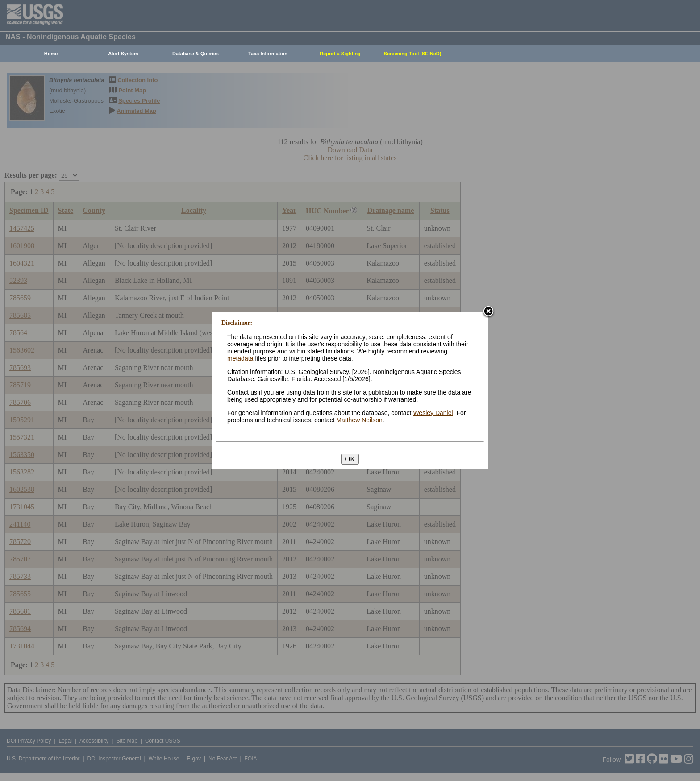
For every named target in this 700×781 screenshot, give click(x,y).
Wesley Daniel (433, 413)
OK (350, 459)
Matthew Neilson (359, 420)
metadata (240, 358)
